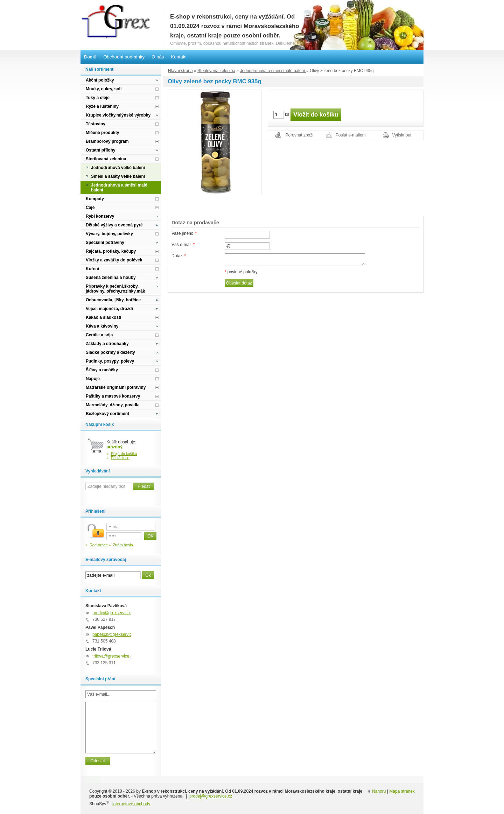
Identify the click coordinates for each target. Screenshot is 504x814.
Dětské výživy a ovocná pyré (114, 225)
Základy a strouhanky (107, 344)
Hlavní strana (180, 71)
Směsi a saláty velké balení (118, 176)
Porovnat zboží (300, 135)
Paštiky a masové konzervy (113, 396)
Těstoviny (96, 124)
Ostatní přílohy (101, 150)
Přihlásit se (120, 458)
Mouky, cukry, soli (104, 89)
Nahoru (379, 791)
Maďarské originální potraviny (116, 387)
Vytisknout (402, 135)
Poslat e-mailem (351, 135)
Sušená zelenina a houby (111, 278)
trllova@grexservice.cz (114, 656)
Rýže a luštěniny (102, 106)
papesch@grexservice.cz (116, 634)
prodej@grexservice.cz (114, 613)
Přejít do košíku (124, 454)
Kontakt (179, 57)
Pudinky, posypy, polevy (110, 361)
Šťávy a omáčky (102, 370)
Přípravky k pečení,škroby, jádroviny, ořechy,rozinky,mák (115, 289)
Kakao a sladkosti (103, 317)
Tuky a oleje (98, 98)
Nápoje (93, 379)
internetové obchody (131, 804)
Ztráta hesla (123, 545)
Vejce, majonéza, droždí (109, 309)
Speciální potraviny (105, 243)
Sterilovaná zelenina (216, 71)
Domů (90, 57)
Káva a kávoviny (102, 326)
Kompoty (95, 199)
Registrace (99, 545)
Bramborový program (107, 141)
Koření (92, 269)
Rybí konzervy (100, 216)
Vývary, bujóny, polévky (109, 234)
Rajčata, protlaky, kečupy (111, 251)
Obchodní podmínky (124, 57)
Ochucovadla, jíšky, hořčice (113, 300)
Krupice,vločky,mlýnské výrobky (118, 115)
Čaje (90, 208)
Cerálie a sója (99, 335)
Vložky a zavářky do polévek (114, 260)
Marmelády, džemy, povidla (113, 405)
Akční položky (100, 80)
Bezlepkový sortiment (107, 414)
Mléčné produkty (102, 133)
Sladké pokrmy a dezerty (110, 352)
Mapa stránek (402, 791)
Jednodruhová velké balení (118, 168)
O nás (158, 57)
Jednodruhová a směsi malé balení (273, 71)
